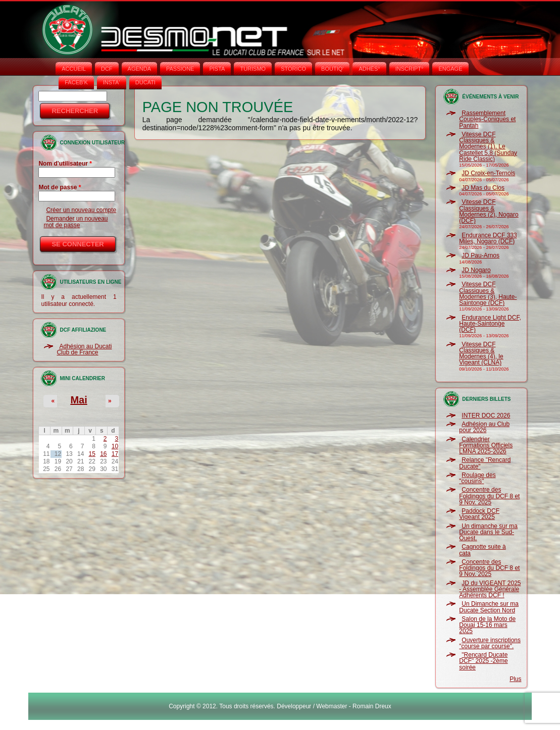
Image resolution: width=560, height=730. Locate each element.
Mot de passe (60, 187)
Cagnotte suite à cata (482, 550)
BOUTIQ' (332, 69)
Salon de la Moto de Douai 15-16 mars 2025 (487, 625)
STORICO (293, 69)
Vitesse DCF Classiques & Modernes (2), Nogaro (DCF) (489, 211)
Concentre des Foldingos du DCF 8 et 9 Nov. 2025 (489, 496)
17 (115, 454)
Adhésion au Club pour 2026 (484, 427)
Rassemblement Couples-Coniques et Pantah (487, 119)
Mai (79, 400)
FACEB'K (76, 82)
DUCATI (145, 82)
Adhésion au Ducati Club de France (84, 349)
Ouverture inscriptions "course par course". (490, 643)
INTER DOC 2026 (486, 415)
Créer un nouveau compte (81, 210)
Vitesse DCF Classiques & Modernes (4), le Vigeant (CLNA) (481, 354)
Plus (515, 679)
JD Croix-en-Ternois (488, 173)
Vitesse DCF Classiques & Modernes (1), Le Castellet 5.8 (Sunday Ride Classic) (488, 147)
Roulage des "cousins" (477, 478)
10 (115, 446)
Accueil (74, 69)
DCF (107, 69)
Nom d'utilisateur (65, 164)
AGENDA (139, 69)
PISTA (217, 69)
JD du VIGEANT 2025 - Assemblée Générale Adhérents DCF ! (490, 589)
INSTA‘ (112, 82)
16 (103, 454)
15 (92, 454)
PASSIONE (180, 69)
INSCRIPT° (410, 69)
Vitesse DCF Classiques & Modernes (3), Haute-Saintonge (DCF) (488, 294)
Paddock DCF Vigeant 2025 (479, 514)
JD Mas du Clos (483, 188)
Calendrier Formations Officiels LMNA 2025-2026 (486, 446)
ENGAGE (450, 69)
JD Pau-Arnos (480, 255)
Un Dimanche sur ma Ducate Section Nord (489, 607)
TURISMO (253, 69)
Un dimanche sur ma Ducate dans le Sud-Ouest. (488, 532)
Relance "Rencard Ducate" (485, 463)
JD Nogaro (476, 270)
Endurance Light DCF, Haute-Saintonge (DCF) (490, 324)
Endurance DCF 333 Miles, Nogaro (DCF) (488, 238)
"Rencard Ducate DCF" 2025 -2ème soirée (483, 661)
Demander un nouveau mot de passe (75, 222)
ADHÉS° (369, 69)
